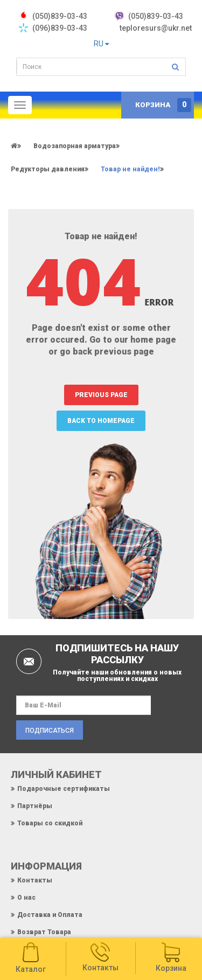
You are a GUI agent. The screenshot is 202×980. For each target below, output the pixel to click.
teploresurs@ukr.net (156, 28)
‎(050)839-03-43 (60, 16)
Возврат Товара (44, 932)
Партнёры (35, 806)
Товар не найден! (130, 169)
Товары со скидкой (50, 823)
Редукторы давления (48, 169)
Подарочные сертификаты (64, 789)
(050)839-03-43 (156, 16)
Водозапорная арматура (75, 146)
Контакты (35, 880)
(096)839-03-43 (60, 28)
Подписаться (50, 731)
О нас (26, 898)
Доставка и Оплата (50, 915)
